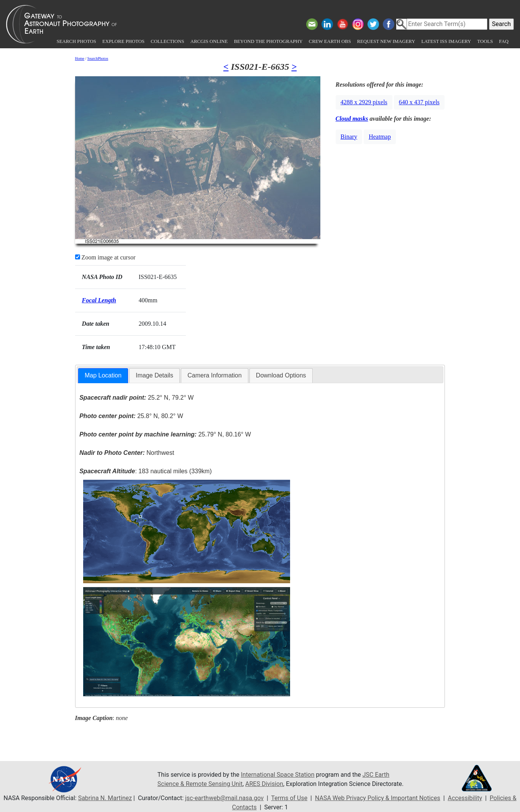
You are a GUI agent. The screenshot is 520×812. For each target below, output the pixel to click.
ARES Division (264, 784)
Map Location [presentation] (103, 375)
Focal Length (99, 300)
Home (80, 58)
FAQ (504, 41)
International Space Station (278, 775)
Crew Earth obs (330, 41)
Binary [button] (349, 137)
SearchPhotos (98, 58)
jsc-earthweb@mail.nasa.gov (224, 798)
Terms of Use (289, 798)
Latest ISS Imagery (446, 41)
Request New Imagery (386, 41)
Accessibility (465, 798)
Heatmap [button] (380, 137)
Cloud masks (352, 119)
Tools (485, 41)
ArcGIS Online (209, 41)
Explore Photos (123, 41)
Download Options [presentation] (281, 375)
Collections (167, 41)
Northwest (127, 453)
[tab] (103, 376)
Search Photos (76, 41)
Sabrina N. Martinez (105, 798)
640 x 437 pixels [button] (419, 102)
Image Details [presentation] (154, 375)
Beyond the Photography (268, 41)
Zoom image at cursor (105, 257)
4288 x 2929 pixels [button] (364, 102)
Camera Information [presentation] (214, 375)
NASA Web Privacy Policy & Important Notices (378, 798)
